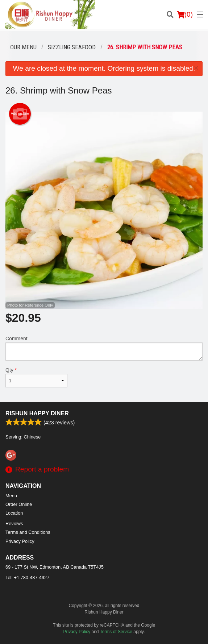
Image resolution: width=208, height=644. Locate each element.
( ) (185, 14)
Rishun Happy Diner (37, 413)
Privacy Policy (20, 541)
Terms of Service (116, 632)
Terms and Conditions (28, 532)
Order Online (19, 504)
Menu (11, 496)
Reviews (14, 523)
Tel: (27, 577)
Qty (36, 377)
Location (14, 513)
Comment (104, 348)
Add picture (20, 114)
